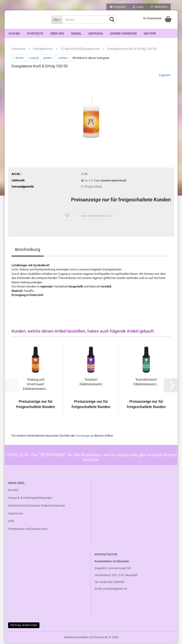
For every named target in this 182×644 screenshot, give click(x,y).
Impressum (16, 514)
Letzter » (63, 59)
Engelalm (165, 76)
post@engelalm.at (115, 590)
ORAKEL (76, 33)
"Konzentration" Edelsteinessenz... (146, 383)
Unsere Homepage (123, 33)
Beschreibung (28, 250)
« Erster (19, 59)
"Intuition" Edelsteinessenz (91, 383)
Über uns (57, 33)
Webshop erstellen (76, 638)
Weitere (150, 33)
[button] (118, 7)
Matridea (96, 33)
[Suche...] (57, 20)
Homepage (83, 437)
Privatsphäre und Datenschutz (28, 530)
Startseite (35, 33)
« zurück (33, 59)
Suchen (14, 33)
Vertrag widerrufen (24, 626)
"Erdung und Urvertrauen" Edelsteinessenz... (36, 385)
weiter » (48, 59)
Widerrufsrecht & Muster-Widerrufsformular (37, 506)
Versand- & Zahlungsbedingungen (30, 498)
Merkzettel (159, 7)
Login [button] (138, 7)
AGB (11, 522)
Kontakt (13, 491)
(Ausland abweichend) (113, 181)
